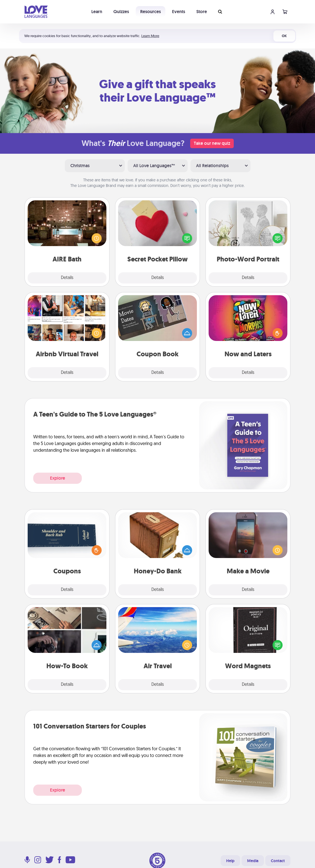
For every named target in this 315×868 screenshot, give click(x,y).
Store (202, 12)
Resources (151, 12)
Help (230, 861)
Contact (278, 861)
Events (179, 12)
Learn (97, 12)
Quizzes (121, 12)
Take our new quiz (212, 143)
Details (67, 278)
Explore (58, 478)
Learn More (150, 36)
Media (253, 861)
